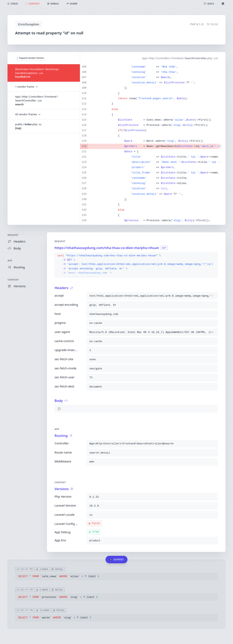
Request (13, 235)
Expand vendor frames (30, 58)
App (10, 261)
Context (13, 280)
